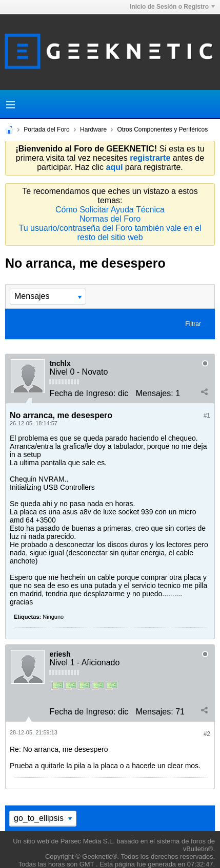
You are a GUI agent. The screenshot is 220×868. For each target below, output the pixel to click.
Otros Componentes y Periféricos (162, 129)
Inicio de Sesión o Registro (172, 7)
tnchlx (60, 363)
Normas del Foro (110, 219)
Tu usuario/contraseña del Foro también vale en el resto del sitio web (110, 233)
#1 (207, 416)
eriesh (60, 654)
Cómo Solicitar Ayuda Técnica (110, 210)
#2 (207, 734)
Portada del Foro (46, 129)
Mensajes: (155, 393)
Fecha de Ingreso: (82, 393)
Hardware (93, 129)
